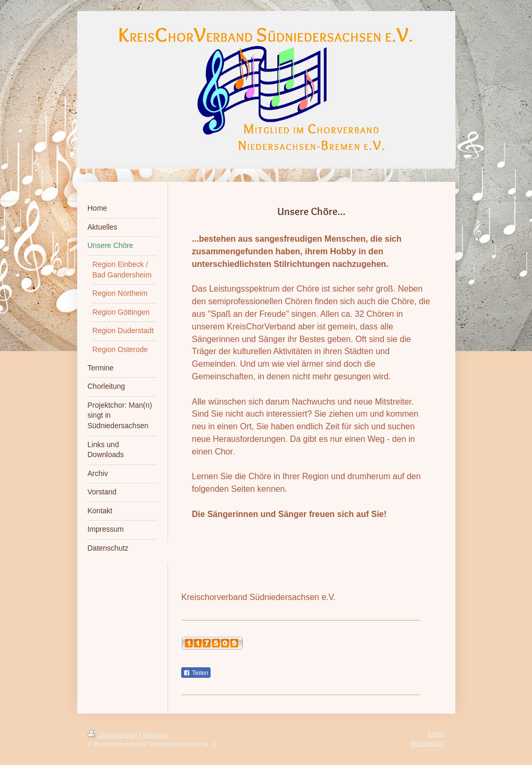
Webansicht (427, 743)
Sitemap (155, 735)
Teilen (196, 673)
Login (437, 734)
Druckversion (113, 735)
